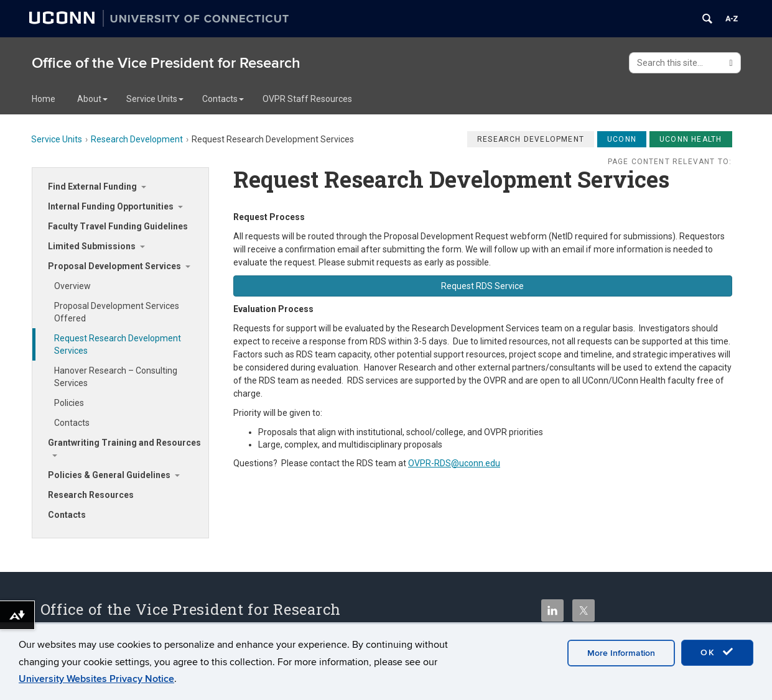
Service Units (155, 99)
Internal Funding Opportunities (111, 206)
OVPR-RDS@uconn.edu (454, 463)
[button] (483, 286)
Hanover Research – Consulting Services (116, 377)
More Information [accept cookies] (621, 653)
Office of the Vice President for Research (166, 63)
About (92, 99)
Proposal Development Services (114, 266)
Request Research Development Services (118, 344)
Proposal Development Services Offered (117, 312)
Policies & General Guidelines (109, 475)
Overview (72, 286)
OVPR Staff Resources (307, 99)
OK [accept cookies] (717, 652)
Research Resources (91, 495)
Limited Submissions (92, 246)
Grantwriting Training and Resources (124, 443)
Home (44, 99)
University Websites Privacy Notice (96, 679)
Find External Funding (92, 187)
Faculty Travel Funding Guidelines (118, 226)
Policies (69, 403)
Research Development (137, 139)
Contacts (223, 99)
